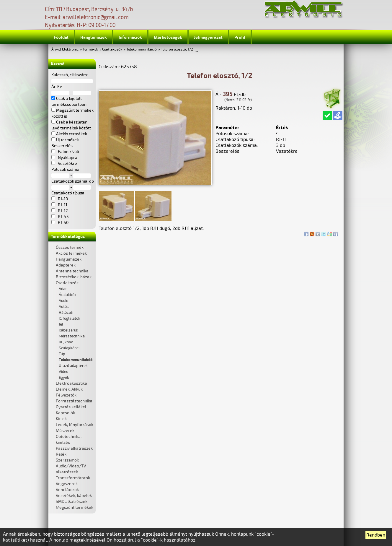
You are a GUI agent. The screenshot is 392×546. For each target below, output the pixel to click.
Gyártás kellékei (71, 407)
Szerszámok (67, 460)
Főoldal (61, 37)
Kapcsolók (65, 413)
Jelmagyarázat (208, 37)
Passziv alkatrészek (74, 448)
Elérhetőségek (168, 37)
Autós (64, 307)
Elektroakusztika (71, 383)
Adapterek (66, 265)
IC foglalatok (70, 318)
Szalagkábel (69, 348)
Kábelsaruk (68, 330)
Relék (61, 454)
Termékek (90, 49)
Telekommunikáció (142, 49)
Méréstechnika (72, 336)
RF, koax (66, 342)
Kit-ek (61, 419)
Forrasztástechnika (74, 401)
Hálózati (66, 313)
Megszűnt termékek (75, 507)
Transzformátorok (73, 478)
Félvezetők (66, 395)
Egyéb (64, 378)
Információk (130, 37)
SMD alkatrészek (72, 502)
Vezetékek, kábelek (74, 496)
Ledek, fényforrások (75, 425)
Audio (63, 301)
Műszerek (65, 431)
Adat (63, 289)
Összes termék (70, 247)
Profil (240, 37)
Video (63, 372)
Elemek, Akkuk (69, 389)
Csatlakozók (112, 49)
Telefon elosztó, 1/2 (177, 49)
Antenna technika (72, 271)
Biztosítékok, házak (74, 277)
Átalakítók (68, 295)
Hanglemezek (94, 37)
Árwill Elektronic (65, 49)
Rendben (376, 535)
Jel (61, 324)
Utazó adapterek (73, 366)
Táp (62, 354)
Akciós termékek (71, 253)
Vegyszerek (67, 484)
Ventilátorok (67, 490)
